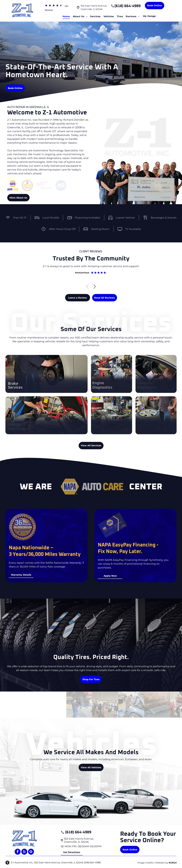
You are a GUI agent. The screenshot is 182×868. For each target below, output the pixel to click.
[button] (95, 287)
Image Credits (145, 863)
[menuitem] (66, 16)
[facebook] (18, 852)
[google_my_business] (31, 852)
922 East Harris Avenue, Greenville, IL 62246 (79, 840)
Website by (162, 863)
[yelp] (24, 852)
